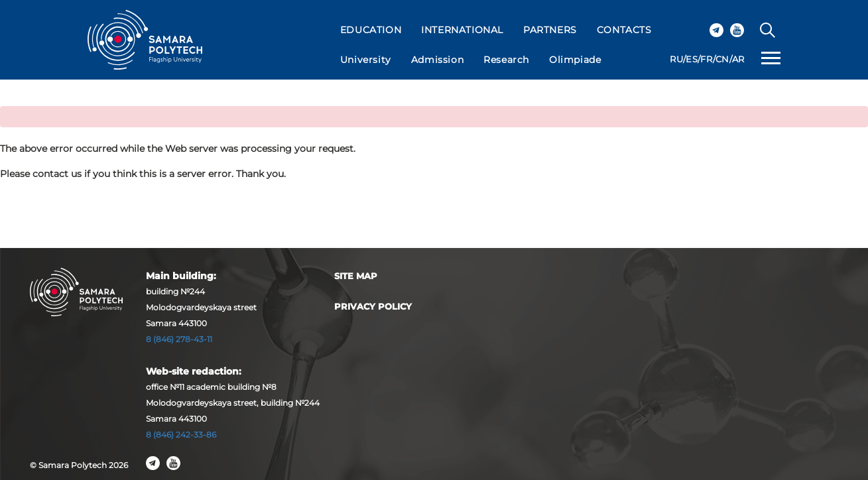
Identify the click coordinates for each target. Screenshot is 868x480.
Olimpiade (575, 60)
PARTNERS (550, 30)
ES (692, 59)
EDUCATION (371, 30)
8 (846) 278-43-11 (179, 339)
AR (738, 59)
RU (676, 59)
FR (706, 59)
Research (506, 60)
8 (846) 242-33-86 (181, 435)
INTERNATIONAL (462, 30)
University (366, 60)
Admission (437, 60)
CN (722, 59)
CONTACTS (624, 30)
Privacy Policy (373, 306)
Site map (356, 276)
